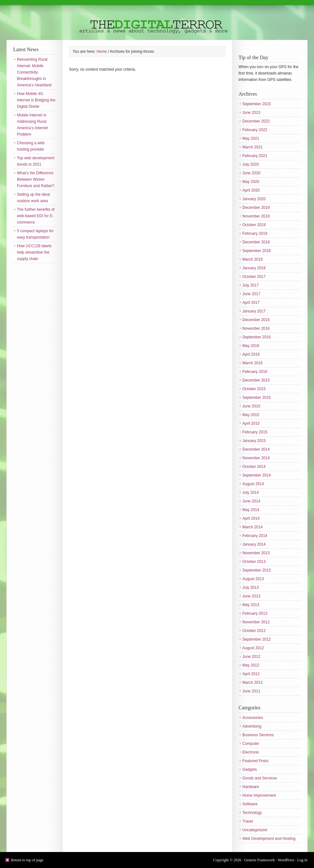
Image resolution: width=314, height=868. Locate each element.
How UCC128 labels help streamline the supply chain (34, 252)
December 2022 (256, 121)
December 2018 (256, 242)
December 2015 (256, 380)
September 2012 (257, 639)
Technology (252, 813)
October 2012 (254, 631)
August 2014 (253, 484)
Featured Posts (255, 761)
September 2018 (257, 251)
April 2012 (251, 674)
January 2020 (254, 199)
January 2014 (254, 544)
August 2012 (253, 648)
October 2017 (254, 277)
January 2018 (254, 268)
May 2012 (251, 665)
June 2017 (251, 294)
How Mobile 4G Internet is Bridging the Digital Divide (36, 100)
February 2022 (255, 130)
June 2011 (251, 691)
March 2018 (252, 259)
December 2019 (256, 208)
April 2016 (251, 354)
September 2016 (257, 337)
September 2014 (257, 475)
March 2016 (252, 363)
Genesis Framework (260, 860)
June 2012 (251, 657)
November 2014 (256, 458)
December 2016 (256, 320)
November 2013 (256, 553)
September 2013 (257, 570)
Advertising (252, 726)
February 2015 (255, 432)
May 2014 (251, 510)
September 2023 (257, 104)
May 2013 (251, 605)
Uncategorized (255, 830)
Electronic (251, 752)
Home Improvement (259, 795)
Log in (302, 860)
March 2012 (252, 683)
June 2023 (251, 113)
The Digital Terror (157, 20)
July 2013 (251, 588)
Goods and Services (260, 778)
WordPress (286, 860)
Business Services (258, 735)
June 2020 (251, 173)
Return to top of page (27, 860)
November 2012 (256, 622)
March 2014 (252, 527)
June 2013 (251, 596)
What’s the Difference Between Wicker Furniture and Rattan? (36, 179)
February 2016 (255, 372)
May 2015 (251, 415)
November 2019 (256, 216)
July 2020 (251, 164)
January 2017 (254, 311)
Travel (248, 821)
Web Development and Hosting (269, 839)
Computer (251, 744)
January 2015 (254, 441)
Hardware (251, 787)
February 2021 (255, 156)
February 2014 (255, 536)
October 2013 (254, 562)
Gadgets (250, 769)
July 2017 (251, 285)
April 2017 (251, 303)
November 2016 (256, 328)
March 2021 (252, 147)
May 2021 (251, 138)
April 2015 (251, 423)
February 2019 (255, 233)
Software (250, 804)
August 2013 (253, 579)
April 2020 (251, 190)
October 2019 (254, 225)
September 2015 (257, 398)
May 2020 (251, 182)
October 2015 (254, 389)
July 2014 (251, 493)
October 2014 (254, 467)
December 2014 (256, 449)
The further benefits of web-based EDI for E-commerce (36, 216)
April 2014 (251, 518)
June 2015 (251, 406)
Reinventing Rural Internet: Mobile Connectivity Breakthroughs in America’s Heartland (34, 72)
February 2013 (255, 613)
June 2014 (251, 501)
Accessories (253, 718)
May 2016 (251, 346)
